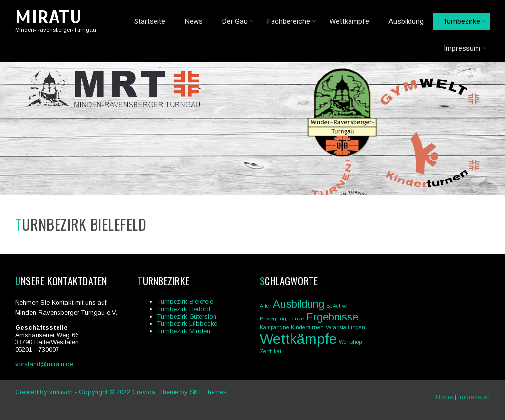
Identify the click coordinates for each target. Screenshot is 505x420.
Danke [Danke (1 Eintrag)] (296, 319)
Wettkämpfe (349, 21)
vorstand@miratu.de (44, 364)
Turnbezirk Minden (184, 331)
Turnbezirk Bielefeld (185, 302)
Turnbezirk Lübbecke (187, 324)
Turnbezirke (465, 21)
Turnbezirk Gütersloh (187, 316)
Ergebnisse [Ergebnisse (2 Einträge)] (332, 317)
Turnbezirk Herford (184, 309)
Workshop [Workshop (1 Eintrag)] (350, 342)
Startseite (150, 21)
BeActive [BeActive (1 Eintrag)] (337, 306)
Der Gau (238, 21)
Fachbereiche (292, 21)
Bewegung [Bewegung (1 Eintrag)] (273, 319)
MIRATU (48, 17)
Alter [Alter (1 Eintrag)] (265, 306)
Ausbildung (406, 21)
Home (444, 397)
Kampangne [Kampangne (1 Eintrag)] (274, 327)
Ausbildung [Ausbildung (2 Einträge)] (299, 304)
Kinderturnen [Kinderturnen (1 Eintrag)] (307, 327)
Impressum (465, 48)
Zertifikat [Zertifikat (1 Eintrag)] (271, 351)
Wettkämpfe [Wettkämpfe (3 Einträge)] (298, 339)
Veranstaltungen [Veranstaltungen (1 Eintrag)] (345, 327)
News (194, 21)
